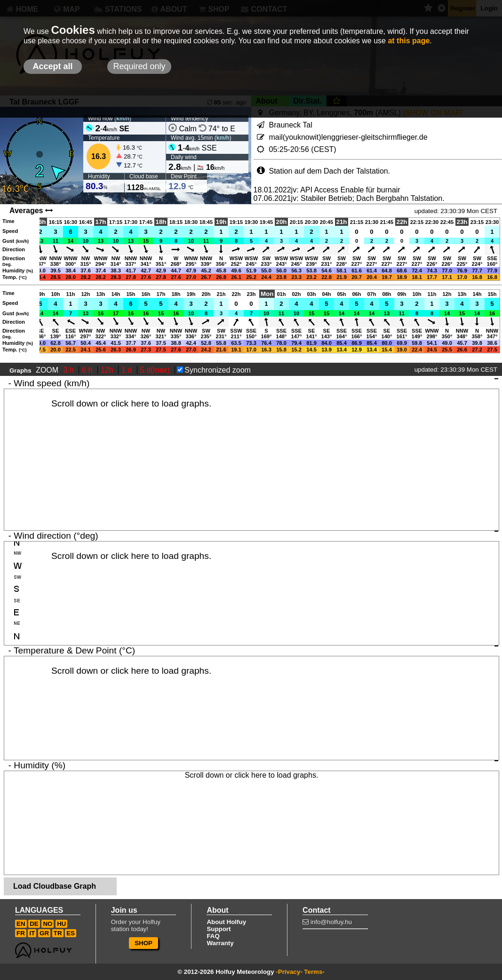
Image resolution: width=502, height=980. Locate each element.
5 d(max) (156, 370)
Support (219, 929)
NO (48, 924)
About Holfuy (226, 922)
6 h (88, 370)
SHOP (143, 943)
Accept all (52, 66)
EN (21, 924)
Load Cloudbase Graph (55, 886)
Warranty (220, 943)
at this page (409, 41)
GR (44, 933)
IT (32, 933)
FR (21, 933)
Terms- (314, 972)
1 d (128, 370)
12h (108, 370)
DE (34, 924)
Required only (139, 66)
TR (58, 933)
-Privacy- (289, 972)
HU (61, 924)
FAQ (213, 936)
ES (71, 933)
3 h (70, 370)
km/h (123, 119)
